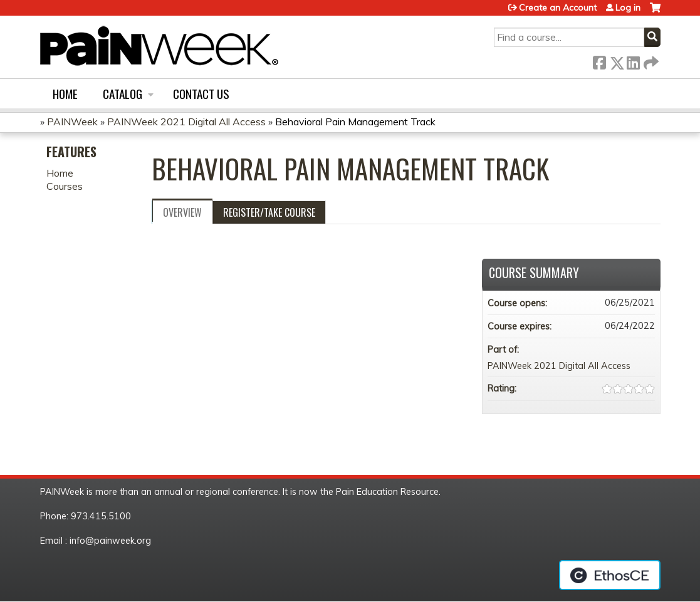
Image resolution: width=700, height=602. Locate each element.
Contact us (201, 94)
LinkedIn (633, 60)
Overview (182, 212)
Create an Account (558, 8)
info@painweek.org (110, 541)
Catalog (123, 94)
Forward (650, 60)
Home (65, 94)
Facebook (599, 60)
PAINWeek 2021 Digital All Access (186, 122)
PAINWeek (72, 122)
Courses (65, 186)
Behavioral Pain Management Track (355, 122)
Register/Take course (269, 212)
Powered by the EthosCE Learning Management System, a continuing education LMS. (610, 575)
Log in (628, 8)
